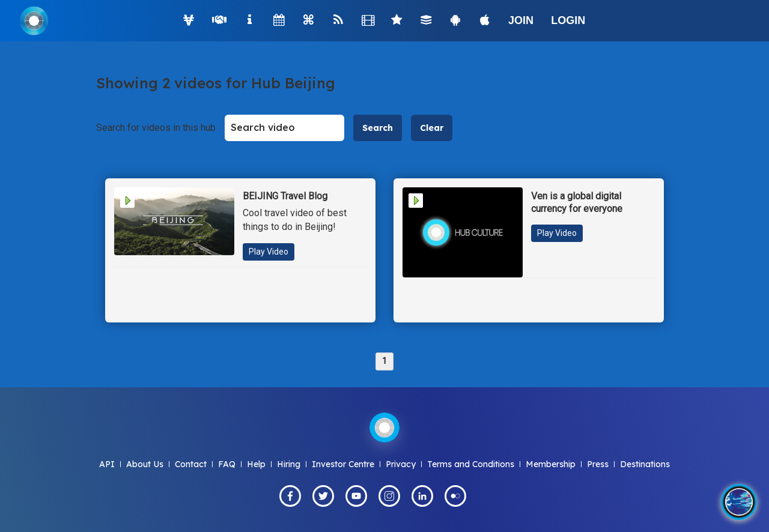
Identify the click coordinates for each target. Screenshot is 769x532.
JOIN (521, 20)
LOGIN (568, 20)
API (107, 464)
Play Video (269, 252)
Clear (432, 128)
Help (256, 464)
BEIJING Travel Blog (285, 196)
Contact (191, 464)
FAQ (227, 464)
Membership (551, 464)
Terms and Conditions (471, 464)
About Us (145, 464)
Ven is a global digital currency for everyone (577, 202)
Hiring (289, 464)
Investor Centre (343, 464)
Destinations (645, 464)
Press (598, 464)
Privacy (401, 464)
